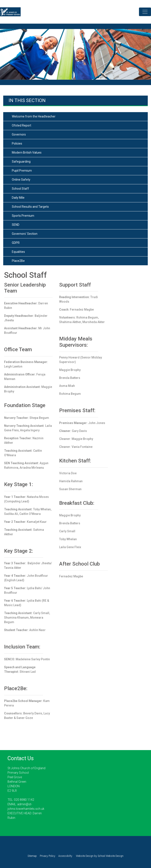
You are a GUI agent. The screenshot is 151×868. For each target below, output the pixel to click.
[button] (11, 57)
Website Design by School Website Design (99, 856)
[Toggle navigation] (145, 12)
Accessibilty (65, 856)
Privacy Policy (48, 856)
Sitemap (32, 856)
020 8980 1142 (24, 800)
